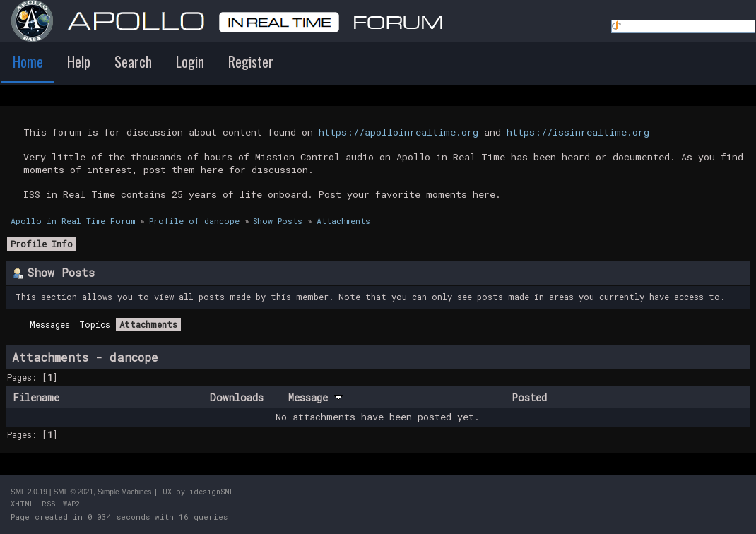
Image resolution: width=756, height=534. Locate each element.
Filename (36, 397)
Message (315, 397)
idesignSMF (212, 492)
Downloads (237, 397)
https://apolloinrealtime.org (398, 132)
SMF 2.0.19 (29, 492)
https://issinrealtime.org (578, 132)
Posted (529, 397)
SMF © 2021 (73, 492)
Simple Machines (124, 492)
